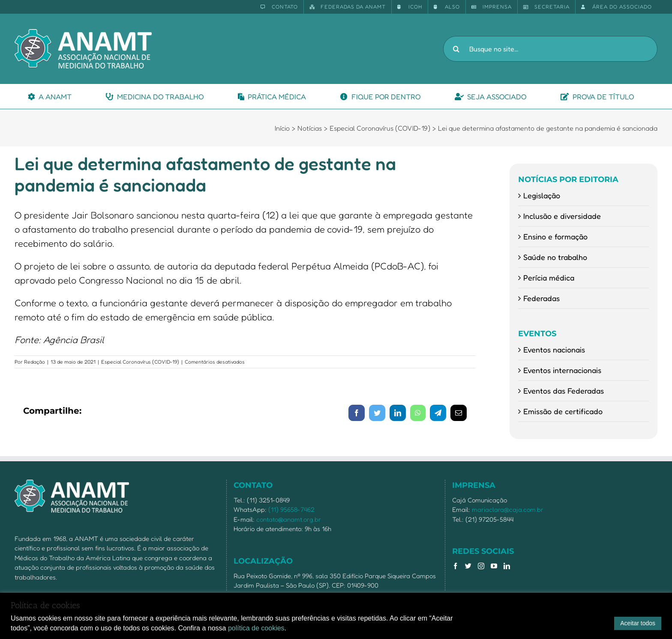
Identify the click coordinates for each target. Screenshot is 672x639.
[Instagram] (481, 566)
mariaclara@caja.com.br (508, 509)
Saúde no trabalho (555, 257)
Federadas (541, 298)
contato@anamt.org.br (289, 519)
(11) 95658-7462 (291, 509)
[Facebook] (455, 566)
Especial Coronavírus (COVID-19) (140, 362)
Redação (34, 362)
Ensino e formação (555, 236)
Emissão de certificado (563, 411)
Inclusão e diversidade (562, 216)
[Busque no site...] (550, 49)
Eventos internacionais (562, 370)
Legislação (542, 195)
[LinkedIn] (507, 566)
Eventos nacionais (554, 349)
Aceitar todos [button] (638, 623)
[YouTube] (494, 566)
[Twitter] (468, 566)
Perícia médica (549, 278)
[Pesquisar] (456, 49)
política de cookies (256, 628)
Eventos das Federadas (564, 391)
